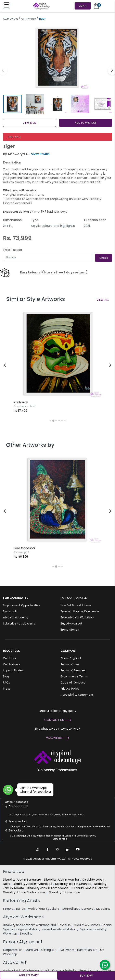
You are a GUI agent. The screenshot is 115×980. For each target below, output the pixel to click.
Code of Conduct (73, 683)
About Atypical (71, 658)
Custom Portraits (65, 971)
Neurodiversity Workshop (60, 929)
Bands (21, 909)
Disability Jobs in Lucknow (90, 888)
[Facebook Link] (47, 849)
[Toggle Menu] (7, 6)
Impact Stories (13, 670)
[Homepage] (41, 6)
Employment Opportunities (22, 605)
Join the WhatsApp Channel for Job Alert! (34, 790)
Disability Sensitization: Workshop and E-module (37, 925)
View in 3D (29, 123)
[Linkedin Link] (68, 849)
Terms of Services (73, 670)
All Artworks (28, 19)
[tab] (50, 421)
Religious (86, 971)
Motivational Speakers (44, 909)
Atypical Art (10, 19)
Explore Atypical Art (23, 942)
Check (104, 258)
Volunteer (57, 738)
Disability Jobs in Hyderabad (33, 884)
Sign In (83, 6)
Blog (6, 677)
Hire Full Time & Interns (76, 605)
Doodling (27, 934)
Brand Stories (70, 630)
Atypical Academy (16, 618)
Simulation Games (87, 925)
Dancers (88, 909)
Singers (9, 909)
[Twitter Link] (57, 849)
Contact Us (58, 720)
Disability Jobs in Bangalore (22, 880)
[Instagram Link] (37, 849)
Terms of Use (70, 664)
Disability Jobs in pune (65, 892)
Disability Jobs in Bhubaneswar (25, 892)
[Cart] (96, 6)
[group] (57, 57)
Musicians (104, 909)
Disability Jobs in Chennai (74, 884)
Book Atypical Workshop (77, 618)
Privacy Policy (70, 689)
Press (7, 689)
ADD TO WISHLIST (86, 123)
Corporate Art (13, 950)
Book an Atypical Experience (80, 611)
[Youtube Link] (78, 849)
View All (103, 300)
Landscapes (103, 971)
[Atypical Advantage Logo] (57, 756)
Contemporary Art (37, 971)
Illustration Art (87, 950)
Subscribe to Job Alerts (19, 624)
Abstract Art (12, 971)
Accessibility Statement (77, 695)
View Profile (40, 154)
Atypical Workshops (23, 917)
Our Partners (12, 664)
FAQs (7, 683)
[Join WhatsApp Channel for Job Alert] (8, 790)
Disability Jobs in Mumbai (62, 880)
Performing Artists (21, 901)
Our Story (10, 658)
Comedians (71, 909)
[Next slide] (110, 365)
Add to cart (29, 975)
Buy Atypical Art (71, 624)
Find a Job (10, 611)
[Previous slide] (5, 365)
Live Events (67, 950)
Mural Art (32, 950)
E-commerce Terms (74, 677)
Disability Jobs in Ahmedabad (48, 888)
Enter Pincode (12, 250)
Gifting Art (49, 950)
